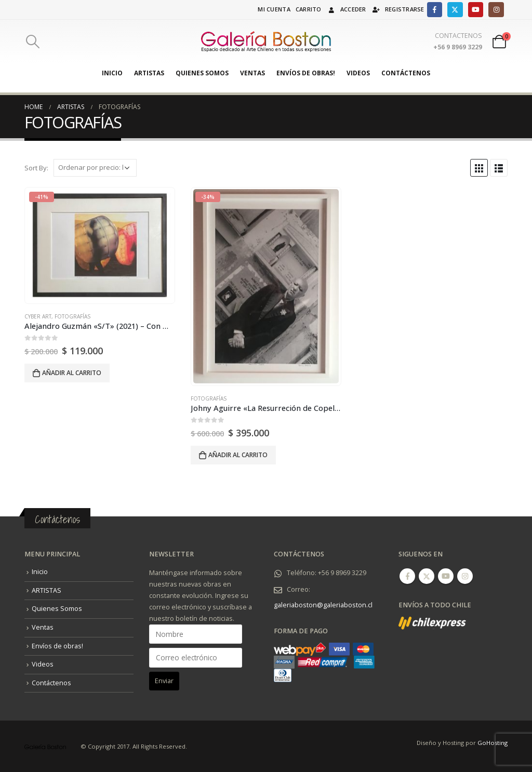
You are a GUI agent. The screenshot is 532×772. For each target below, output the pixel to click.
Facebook (407, 576)
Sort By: (36, 168)
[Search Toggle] (32, 42)
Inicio (112, 73)
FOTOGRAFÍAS (72, 316)
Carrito (309, 9)
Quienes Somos (202, 73)
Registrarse (398, 9)
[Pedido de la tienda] (95, 168)
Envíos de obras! (306, 73)
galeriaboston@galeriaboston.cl (323, 605)
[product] (100, 245)
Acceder (347, 9)
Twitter (427, 576)
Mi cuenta (274, 9)
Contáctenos (406, 73)
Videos (358, 73)
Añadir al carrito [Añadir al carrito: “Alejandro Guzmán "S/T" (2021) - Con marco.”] (72, 373)
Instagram (465, 576)
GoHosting (493, 743)
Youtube (446, 576)
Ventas (252, 73)
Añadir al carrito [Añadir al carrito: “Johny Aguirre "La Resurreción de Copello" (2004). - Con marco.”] (238, 455)
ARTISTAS (149, 73)
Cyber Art (38, 316)
